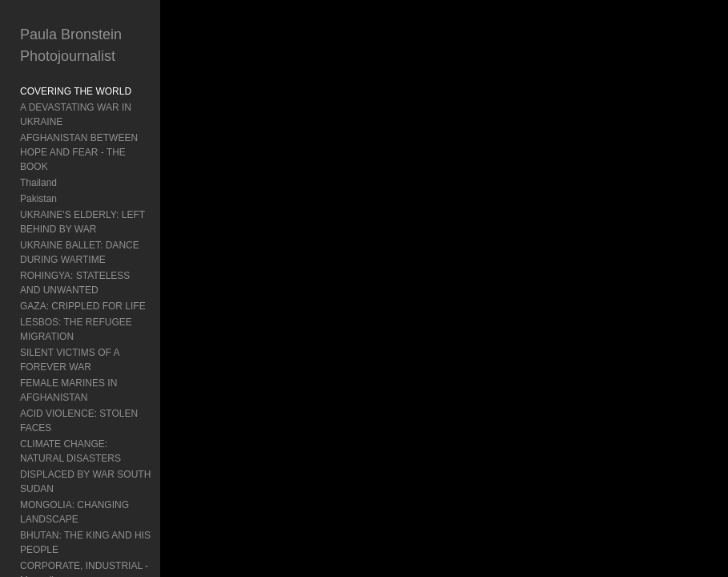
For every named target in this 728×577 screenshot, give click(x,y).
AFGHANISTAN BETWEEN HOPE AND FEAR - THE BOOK (79, 152)
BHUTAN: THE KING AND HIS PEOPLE (85, 543)
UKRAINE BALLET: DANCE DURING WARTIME (80, 252)
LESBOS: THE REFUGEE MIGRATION (76, 329)
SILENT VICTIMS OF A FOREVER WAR (70, 360)
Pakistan (38, 199)
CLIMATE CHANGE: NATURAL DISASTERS (70, 451)
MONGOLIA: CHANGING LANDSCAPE (74, 512)
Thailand (38, 183)
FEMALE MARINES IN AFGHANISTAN (68, 390)
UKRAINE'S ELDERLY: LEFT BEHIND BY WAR (82, 222)
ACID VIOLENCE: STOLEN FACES (79, 421)
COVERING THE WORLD (76, 91)
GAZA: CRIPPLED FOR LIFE (83, 306)
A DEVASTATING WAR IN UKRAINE (76, 115)
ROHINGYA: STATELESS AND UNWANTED (75, 283)
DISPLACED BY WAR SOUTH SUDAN (85, 482)
